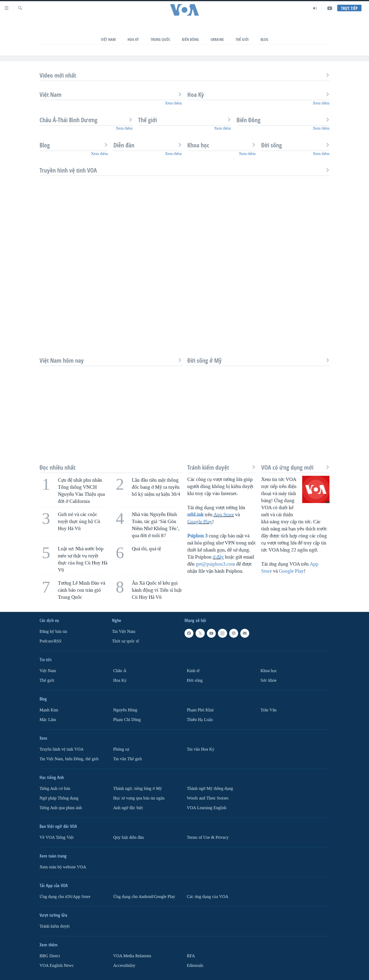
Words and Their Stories (208, 798)
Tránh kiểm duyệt (221, 468)
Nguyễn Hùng (125, 710)
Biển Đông (190, 39)
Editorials (195, 966)
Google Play (200, 522)
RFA (191, 956)
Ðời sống (195, 680)
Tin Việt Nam (124, 632)
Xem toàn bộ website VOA (63, 867)
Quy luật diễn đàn (128, 837)
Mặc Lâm (48, 720)
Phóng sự (121, 749)
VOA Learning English (207, 808)
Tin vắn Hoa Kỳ (201, 749)
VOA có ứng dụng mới (295, 468)
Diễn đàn (148, 145)
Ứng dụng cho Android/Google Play (144, 897)
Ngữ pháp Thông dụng (59, 798)
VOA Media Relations (132, 956)
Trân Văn (269, 710)
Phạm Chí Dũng (127, 720)
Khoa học (221, 145)
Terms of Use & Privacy (208, 837)
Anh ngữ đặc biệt (128, 808)
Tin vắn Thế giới (128, 759)
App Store (224, 515)
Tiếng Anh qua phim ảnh (61, 808)
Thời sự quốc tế (126, 641)
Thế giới (185, 120)
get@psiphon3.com (215, 564)
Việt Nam (108, 39)
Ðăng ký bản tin (53, 632)
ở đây (218, 557)
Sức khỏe (269, 680)
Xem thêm (173, 103)
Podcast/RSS (50, 641)
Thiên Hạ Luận (200, 720)
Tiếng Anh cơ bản (55, 789)
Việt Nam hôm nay (111, 361)
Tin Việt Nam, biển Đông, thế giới (69, 759)
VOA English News (56, 966)
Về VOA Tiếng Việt (57, 837)
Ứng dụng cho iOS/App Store (65, 897)
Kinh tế (193, 671)
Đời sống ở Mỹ (258, 361)
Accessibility (124, 966)
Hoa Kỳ (133, 39)
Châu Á (120, 671)
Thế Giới (242, 39)
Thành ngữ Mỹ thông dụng (210, 789)
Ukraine (217, 39)
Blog (264, 39)
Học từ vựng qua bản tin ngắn (139, 798)
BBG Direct (50, 956)
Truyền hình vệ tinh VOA (184, 170)
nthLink (195, 515)
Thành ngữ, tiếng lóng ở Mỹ (138, 789)
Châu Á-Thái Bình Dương (86, 120)
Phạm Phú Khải (200, 710)
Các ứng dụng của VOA (208, 897)
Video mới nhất (184, 75)
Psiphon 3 (197, 536)
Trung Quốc (160, 39)
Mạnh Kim (49, 710)
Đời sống (295, 145)
